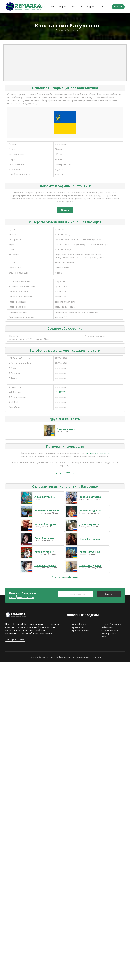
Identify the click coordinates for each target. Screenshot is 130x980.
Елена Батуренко (90, 539)
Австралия (77, 7)
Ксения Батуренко (45, 565)
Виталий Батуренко (46, 524)
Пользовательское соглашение (89, 657)
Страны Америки (80, 631)
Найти (109, 594)
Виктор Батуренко (90, 497)
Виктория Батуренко (47, 511)
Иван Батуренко (44, 552)
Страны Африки (110, 630)
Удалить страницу (65, 473)
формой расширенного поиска (22, 598)
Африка (91, 7)
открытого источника (98, 453)
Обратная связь (15, 639)
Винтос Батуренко (90, 511)
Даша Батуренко (89, 524)
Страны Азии (78, 627)
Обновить (65, 210)
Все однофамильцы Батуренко (65, 577)
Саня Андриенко (67, 429)
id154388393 (61, 392)
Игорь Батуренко (90, 552)
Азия (51, 7)
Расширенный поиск (109, 635)
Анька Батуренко (45, 497)
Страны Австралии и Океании (111, 626)
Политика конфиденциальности (61, 657)
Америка (63, 7)
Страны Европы (79, 624)
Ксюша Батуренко (90, 565)
